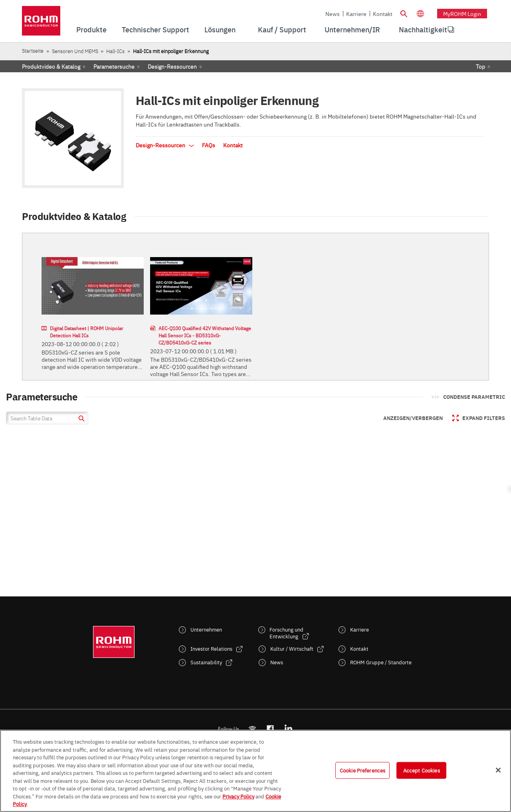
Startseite (33, 51)
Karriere (356, 14)
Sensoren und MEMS (75, 51)
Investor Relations (211, 649)
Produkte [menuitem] (91, 29)
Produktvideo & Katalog (51, 66)
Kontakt (383, 14)
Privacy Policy (238, 796)
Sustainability (206, 662)
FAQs (209, 145)
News (333, 14)
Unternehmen (206, 629)
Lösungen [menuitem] (220, 29)
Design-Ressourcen (172, 66)
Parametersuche (114, 66)
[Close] (498, 770)
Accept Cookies (422, 770)
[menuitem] (423, 30)
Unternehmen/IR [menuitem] (352, 29)
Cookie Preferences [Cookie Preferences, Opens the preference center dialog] (362, 770)
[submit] (80, 419)
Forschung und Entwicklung (286, 633)
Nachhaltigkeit (423, 29)
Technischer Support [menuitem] (155, 29)
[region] (255, 771)
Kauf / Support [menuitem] (282, 29)
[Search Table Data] (47, 418)
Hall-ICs (115, 51)
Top (480, 66)
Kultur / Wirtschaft (292, 649)
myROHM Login (462, 14)
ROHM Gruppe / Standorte (381, 662)
